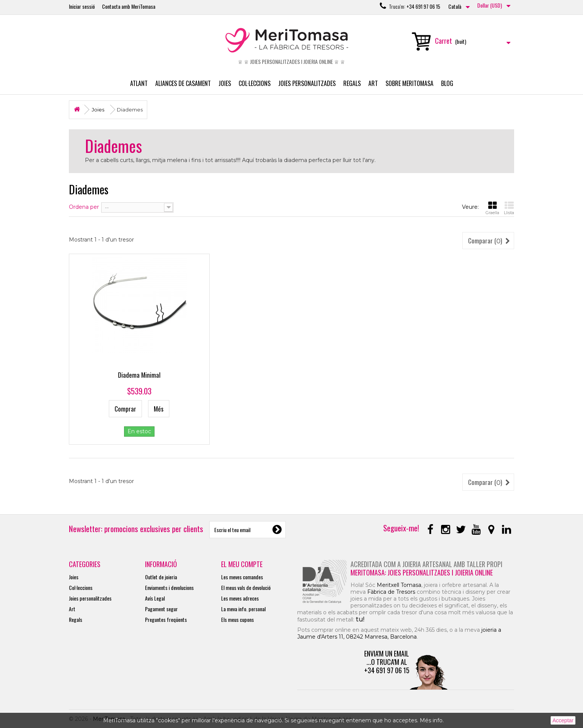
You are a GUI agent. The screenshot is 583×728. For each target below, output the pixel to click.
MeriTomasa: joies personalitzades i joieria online (422, 572)
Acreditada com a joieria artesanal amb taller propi (426, 564)
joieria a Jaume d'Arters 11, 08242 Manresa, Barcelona (399, 633)
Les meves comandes (242, 577)
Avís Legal (155, 598)
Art (373, 83)
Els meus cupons (237, 619)
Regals (352, 83)
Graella (492, 208)
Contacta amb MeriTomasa (129, 6)
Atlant (139, 83)
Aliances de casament (183, 83)
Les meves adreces (240, 598)
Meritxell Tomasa (399, 585)
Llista (509, 208)
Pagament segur (161, 609)
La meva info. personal (243, 609)
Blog (447, 83)
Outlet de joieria (161, 577)
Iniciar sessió (82, 6)
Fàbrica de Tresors (391, 592)
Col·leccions (255, 83)
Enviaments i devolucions (169, 587)
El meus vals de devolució (246, 587)
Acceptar (563, 720)
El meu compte (242, 564)
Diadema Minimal (139, 375)
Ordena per (84, 207)
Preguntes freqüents (166, 619)
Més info (431, 720)
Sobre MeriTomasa (409, 83)
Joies (225, 83)
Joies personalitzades (307, 83)
